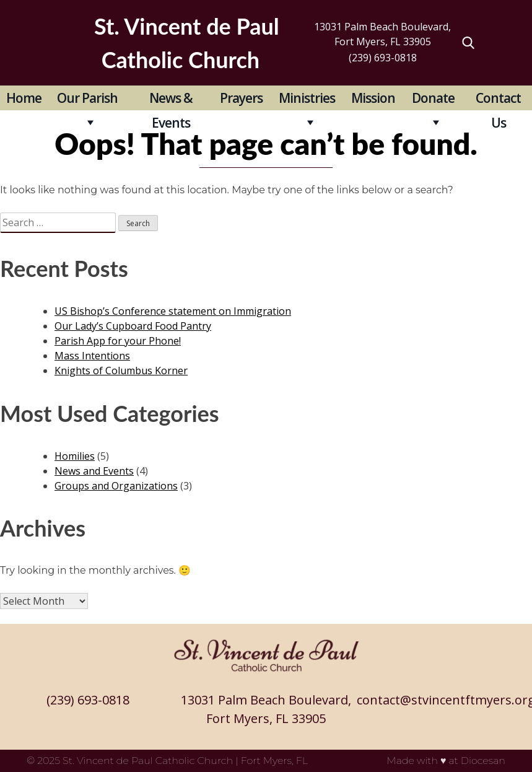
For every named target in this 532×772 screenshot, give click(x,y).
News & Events (171, 100)
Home (24, 98)
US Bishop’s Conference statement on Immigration (173, 311)
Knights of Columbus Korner (121, 371)
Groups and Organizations (116, 486)
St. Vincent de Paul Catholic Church (148, 761)
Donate (433, 98)
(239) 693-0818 (383, 58)
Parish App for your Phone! (118, 341)
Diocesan (483, 761)
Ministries (307, 98)
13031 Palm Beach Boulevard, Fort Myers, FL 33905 (382, 34)
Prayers (241, 98)
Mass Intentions (92, 356)
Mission (373, 98)
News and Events (94, 471)
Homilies (75, 456)
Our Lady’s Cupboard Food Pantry (133, 326)
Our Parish (87, 98)
